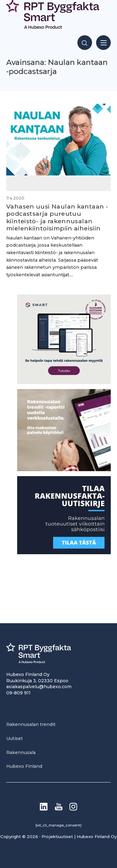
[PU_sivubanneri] (64, 469)
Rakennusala (21, 752)
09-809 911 (18, 693)
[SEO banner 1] (64, 382)
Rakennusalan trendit (31, 724)
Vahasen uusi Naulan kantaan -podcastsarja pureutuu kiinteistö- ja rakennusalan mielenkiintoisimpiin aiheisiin (57, 217)
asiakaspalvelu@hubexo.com (39, 687)
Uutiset (15, 738)
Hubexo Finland (24, 766)
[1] (64, 552)
